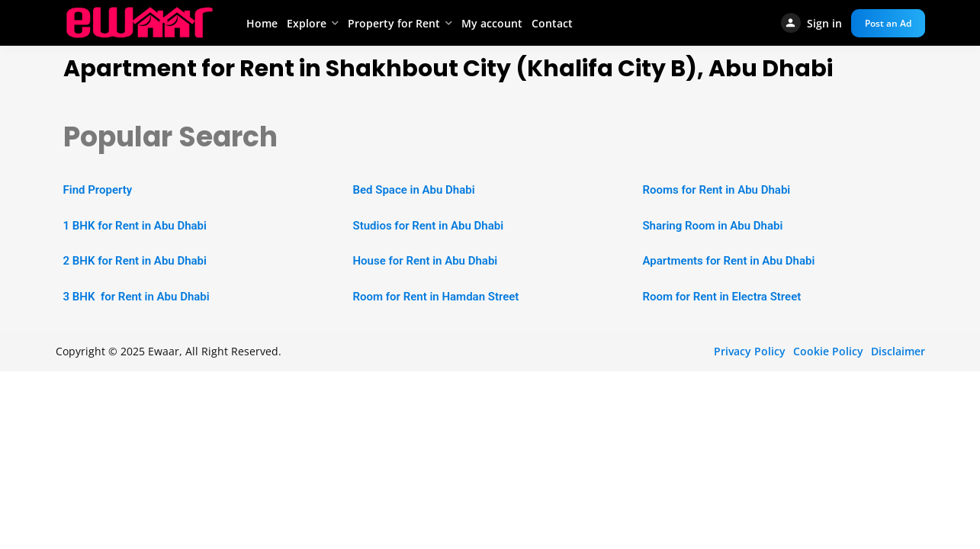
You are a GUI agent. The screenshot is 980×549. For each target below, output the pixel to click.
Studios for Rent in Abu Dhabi (428, 226)
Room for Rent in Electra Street (721, 297)
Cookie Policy (828, 351)
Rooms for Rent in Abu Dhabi (716, 190)
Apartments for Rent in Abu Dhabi (728, 261)
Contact (552, 23)
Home (262, 23)
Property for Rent (394, 23)
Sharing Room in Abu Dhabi (712, 226)
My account (492, 23)
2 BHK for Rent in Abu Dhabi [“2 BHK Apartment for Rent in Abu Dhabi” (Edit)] (135, 261)
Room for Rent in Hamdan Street (435, 297)
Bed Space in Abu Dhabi (413, 190)
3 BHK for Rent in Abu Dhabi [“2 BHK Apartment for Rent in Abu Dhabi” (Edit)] (137, 297)
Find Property (98, 190)
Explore (307, 23)
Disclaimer (898, 351)
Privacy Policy (750, 351)
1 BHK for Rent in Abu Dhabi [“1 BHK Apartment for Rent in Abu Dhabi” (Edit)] (135, 226)
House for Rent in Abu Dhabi (425, 261)
